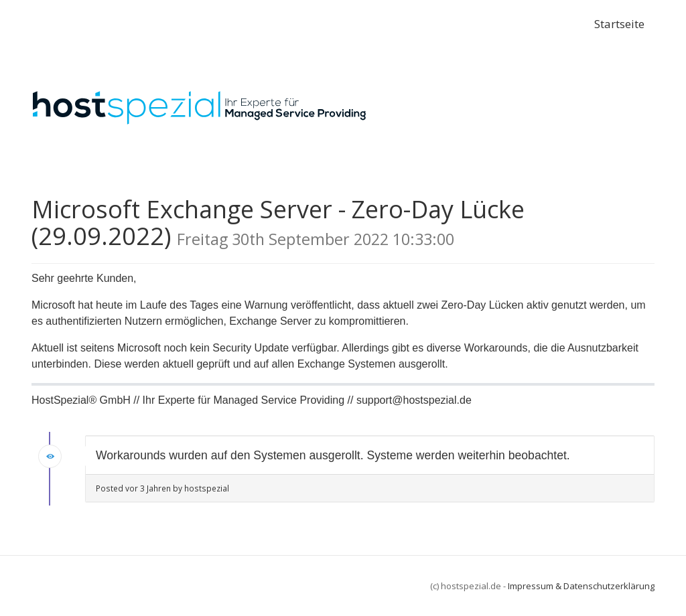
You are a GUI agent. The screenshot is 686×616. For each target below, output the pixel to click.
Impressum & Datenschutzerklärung (581, 586)
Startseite (619, 24)
